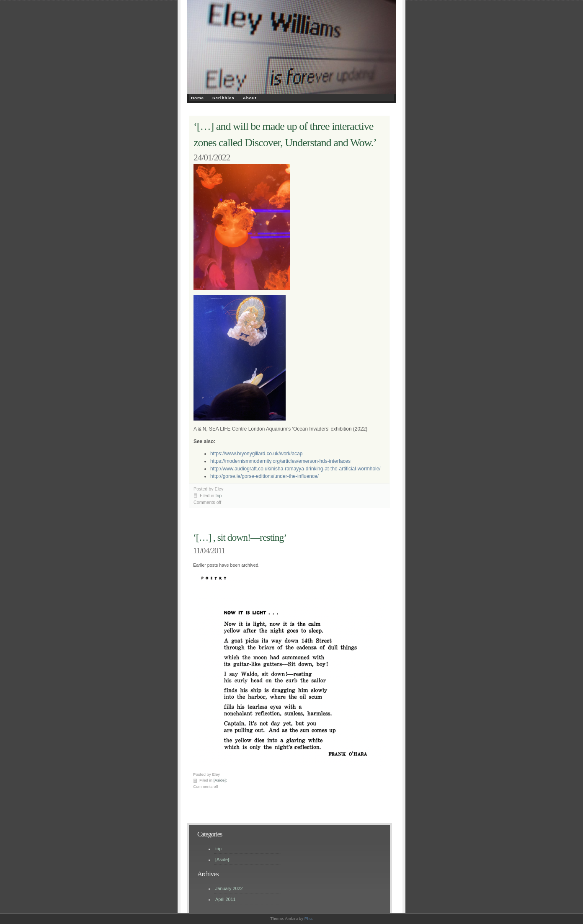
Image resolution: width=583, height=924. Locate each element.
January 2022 (229, 888)
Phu (308, 918)
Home (197, 98)
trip (218, 496)
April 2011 (226, 899)
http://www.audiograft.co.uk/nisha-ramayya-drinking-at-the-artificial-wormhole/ (295, 469)
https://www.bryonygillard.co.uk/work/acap (256, 454)
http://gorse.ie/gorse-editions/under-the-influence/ (264, 476)
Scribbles (223, 98)
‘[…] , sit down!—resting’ (240, 537)
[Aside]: (220, 780)
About (250, 98)
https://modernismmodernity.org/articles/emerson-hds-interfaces (280, 461)
